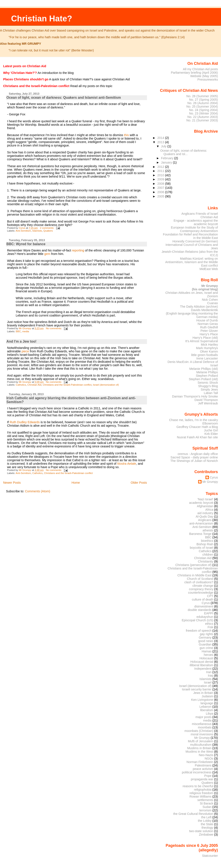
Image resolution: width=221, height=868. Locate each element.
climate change (203, 586)
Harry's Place (209, 334)
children (208, 555)
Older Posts (139, 483)
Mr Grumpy (210, 482)
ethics (209, 624)
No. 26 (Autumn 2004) (203, 103)
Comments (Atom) (38, 491)
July (164, 146)
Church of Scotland (200, 579)
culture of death (203, 599)
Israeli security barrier (197, 689)
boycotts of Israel (202, 548)
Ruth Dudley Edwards (25, 422)
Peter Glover (209, 331)
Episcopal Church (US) (197, 620)
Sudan (207, 807)
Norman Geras (208, 324)
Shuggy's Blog (208, 386)
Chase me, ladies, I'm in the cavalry (193, 420)
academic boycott (201, 503)
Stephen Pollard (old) (203, 379)
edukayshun (205, 617)
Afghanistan (205, 506)
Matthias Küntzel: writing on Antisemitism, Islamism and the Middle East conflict (191, 262)
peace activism (203, 769)
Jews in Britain (203, 693)
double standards (200, 610)
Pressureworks (208, 79)
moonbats (205, 727)
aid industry (205, 513)
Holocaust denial (202, 662)
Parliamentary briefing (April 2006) (194, 73)
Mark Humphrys (207, 348)
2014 (161, 138)
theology (207, 828)
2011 (161, 171)
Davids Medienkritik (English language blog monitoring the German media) (192, 313)
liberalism (207, 710)
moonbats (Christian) (199, 731)
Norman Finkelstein (200, 762)
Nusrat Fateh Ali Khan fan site (197, 437)
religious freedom (201, 793)
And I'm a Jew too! (21, 341)
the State (207, 824)
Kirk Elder (211, 434)
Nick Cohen (210, 300)
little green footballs (205, 355)
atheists (208, 530)
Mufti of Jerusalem (201, 741)
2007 (161, 188)
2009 (161, 179)
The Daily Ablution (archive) (199, 307)
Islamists (37, 231)
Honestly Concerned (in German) (195, 241)
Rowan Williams (200, 796)
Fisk (210, 627)
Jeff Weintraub (208, 403)
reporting (78, 250)
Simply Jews (209, 389)
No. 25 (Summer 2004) (202, 107)
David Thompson (206, 400)
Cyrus (214, 477)
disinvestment (204, 606)
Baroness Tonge (200, 534)
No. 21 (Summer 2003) (202, 120)
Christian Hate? (42, 18)
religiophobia (203, 790)
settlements (205, 800)
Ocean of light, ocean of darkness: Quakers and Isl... (184, 152)
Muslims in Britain (200, 748)
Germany (205, 637)
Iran (209, 672)
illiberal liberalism (201, 665)
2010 (161, 175)
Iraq (211, 676)
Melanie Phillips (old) (204, 369)
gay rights (207, 634)
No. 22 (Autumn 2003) (203, 117)
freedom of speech (199, 631)
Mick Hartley (209, 345)
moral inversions (202, 734)
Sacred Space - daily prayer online (194, 457)
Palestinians (203, 765)
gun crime (206, 648)
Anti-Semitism (23, 231)
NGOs (209, 758)
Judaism (208, 696)
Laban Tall (211, 393)
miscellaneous (202, 724)
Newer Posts (12, 483)
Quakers (48, 231)
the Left (206, 817)
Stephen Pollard (207, 376)
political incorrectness (197, 772)
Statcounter (210, 856)
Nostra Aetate (127, 464)
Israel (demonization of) (106, 385)
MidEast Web (209, 269)
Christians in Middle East (194, 575)
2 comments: (47, 228)
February (168, 158)
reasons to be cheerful (198, 786)
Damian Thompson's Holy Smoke (195, 396)
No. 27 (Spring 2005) (203, 100)
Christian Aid (34, 385)
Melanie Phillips (207, 372)
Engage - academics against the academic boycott (196, 222)
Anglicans (205, 520)
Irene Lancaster (207, 358)
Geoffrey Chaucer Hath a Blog (197, 427)
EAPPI (209, 613)
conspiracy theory (201, 589)
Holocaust (206, 658)
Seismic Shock (208, 383)
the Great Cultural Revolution (193, 814)
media (26, 331)
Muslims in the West (199, 752)
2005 (161, 196)
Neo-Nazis (206, 755)
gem (47, 254)
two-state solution (201, 831)
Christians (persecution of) (193, 565)
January (167, 162)
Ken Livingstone (202, 700)
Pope (208, 776)
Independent (203, 669)
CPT (210, 596)
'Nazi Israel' (205, 499)
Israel (208, 682)
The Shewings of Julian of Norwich (194, 461)
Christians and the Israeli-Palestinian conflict (67, 385)
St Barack (207, 803)
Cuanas (213, 303)
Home (76, 483)
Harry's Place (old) (205, 338)
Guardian (205, 644)
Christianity (206, 561)
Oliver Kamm (209, 351)
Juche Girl (211, 430)
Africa (209, 510)
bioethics (207, 541)
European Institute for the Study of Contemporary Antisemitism (194, 229)
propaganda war (202, 779)
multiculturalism (201, 745)
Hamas (207, 651)
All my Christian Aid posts (200, 69)
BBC (18, 331)
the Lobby (205, 821)
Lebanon (205, 707)
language (207, 703)
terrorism (205, 810)
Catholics (21, 385)
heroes (208, 655)
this (126, 135)
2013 (161, 142)
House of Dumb (207, 320)
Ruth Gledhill (209, 327)
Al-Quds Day (204, 517)
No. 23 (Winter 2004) (203, 113)
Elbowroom (210, 423)
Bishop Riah (205, 544)
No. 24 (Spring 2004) (203, 110)
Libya (210, 714)
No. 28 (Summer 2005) (202, 96)
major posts (204, 717)
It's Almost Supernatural (201, 341)
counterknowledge (201, 593)
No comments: (54, 328)
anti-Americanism (201, 523)
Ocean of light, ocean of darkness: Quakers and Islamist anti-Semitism (64, 98)
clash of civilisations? (199, 582)
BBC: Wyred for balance (26, 244)
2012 (161, 167)
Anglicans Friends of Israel (200, 214)
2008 (161, 184)
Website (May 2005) (204, 76)
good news (206, 641)
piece (25, 351)
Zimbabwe (206, 835)
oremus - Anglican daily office (198, 454)
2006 (161, 192)
